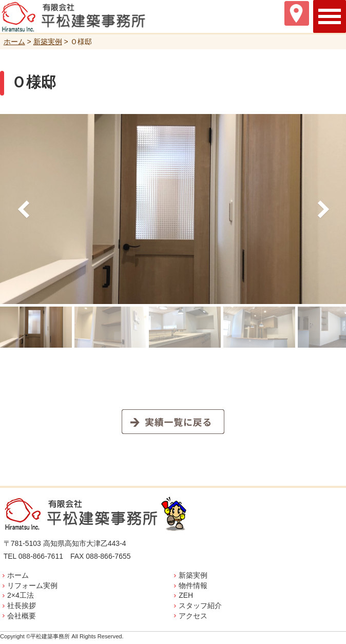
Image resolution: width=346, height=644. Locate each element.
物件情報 (193, 585)
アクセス (193, 616)
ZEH (186, 595)
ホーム (18, 575)
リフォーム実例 (32, 585)
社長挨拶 (22, 605)
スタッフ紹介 (200, 605)
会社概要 (22, 616)
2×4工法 (21, 595)
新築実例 (193, 575)
